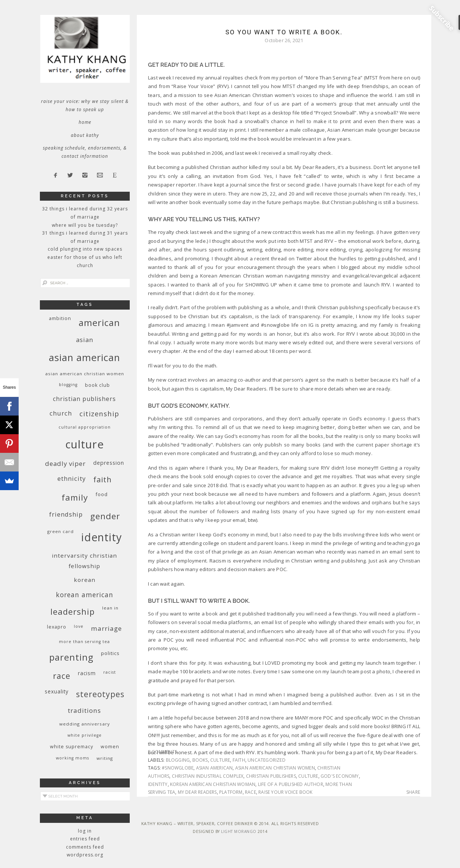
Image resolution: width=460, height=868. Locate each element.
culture (220, 760)
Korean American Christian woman (213, 784)
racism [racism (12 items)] (87, 673)
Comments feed (85, 847)
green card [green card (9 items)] (61, 531)
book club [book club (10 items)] (97, 385)
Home (85, 122)
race (251, 792)
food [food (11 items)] (102, 494)
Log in (85, 831)
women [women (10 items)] (110, 747)
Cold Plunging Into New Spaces (85, 249)
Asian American (215, 768)
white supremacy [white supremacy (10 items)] (72, 747)
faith (239, 760)
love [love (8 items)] (79, 626)
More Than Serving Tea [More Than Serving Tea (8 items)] (84, 642)
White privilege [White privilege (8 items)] (85, 735)
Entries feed (85, 839)
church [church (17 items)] (61, 413)
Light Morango (239, 831)
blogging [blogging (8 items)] (68, 385)
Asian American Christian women (275, 768)
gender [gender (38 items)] (105, 516)
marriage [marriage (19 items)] (106, 628)
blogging (178, 760)
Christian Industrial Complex (208, 776)
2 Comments (163, 752)
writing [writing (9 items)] (105, 758)
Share (413, 792)
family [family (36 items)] (75, 497)
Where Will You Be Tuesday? (85, 225)
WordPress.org (85, 855)
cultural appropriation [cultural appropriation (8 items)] (85, 427)
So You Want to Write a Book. (284, 32)
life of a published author (291, 784)
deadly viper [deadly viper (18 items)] (65, 463)
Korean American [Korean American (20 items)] (85, 595)
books (200, 760)
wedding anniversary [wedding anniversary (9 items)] (85, 724)
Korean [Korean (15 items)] (85, 580)
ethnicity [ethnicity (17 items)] (72, 478)
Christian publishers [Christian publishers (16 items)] (84, 399)
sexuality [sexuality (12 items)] (57, 691)
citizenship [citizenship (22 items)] (99, 413)
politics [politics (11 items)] (110, 653)
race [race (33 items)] (62, 676)
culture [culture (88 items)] (85, 444)
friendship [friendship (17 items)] (66, 514)
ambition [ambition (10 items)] (60, 318)
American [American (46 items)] (99, 322)
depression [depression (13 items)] (109, 463)
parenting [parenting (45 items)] (71, 657)
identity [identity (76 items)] (102, 537)
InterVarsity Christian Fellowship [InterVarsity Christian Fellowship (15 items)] (84, 561)
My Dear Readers (197, 792)
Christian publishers (271, 776)
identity (158, 784)
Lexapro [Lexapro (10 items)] (57, 627)
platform (231, 792)
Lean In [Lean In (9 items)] (110, 608)
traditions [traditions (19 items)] (84, 710)
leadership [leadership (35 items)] (73, 611)
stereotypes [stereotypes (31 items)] (100, 694)
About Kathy (85, 135)
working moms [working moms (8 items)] (73, 758)
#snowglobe (178, 768)
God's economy (340, 776)
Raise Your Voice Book (285, 792)
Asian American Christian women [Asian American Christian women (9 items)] (85, 374)
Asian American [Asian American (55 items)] (84, 358)
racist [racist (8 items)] (110, 672)
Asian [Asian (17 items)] (85, 340)
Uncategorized (267, 760)
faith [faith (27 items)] (103, 480)
